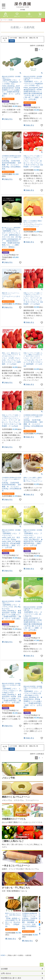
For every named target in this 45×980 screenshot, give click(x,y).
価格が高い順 (34, 38)
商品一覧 (6, 15)
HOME (3, 955)
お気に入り (17, 15)
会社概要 (4, 969)
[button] (42, 50)
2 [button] (39, 49)
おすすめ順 (13, 38)
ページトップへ (42, 965)
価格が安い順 (23, 38)
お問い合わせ (6, 973)
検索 (43, 20)
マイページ (29, 15)
